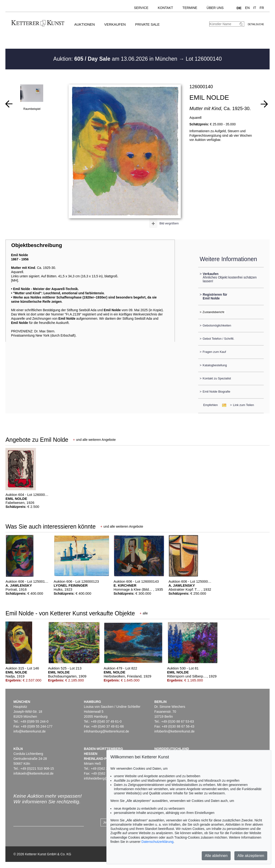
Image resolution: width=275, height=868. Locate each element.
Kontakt (165, 8)
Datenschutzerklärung (157, 842)
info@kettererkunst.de (29, 731)
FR (262, 8)
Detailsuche (256, 24)
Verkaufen (115, 24)
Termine (190, 8)
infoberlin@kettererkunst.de (174, 731)
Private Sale (147, 24)
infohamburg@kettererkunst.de (106, 731)
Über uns (215, 8)
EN (247, 8)
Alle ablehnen (216, 856)
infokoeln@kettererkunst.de (33, 773)
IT (255, 8)
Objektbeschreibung (37, 245)
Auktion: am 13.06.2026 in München (116, 59)
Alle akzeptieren (251, 856)
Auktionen (85, 24)
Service (141, 8)
